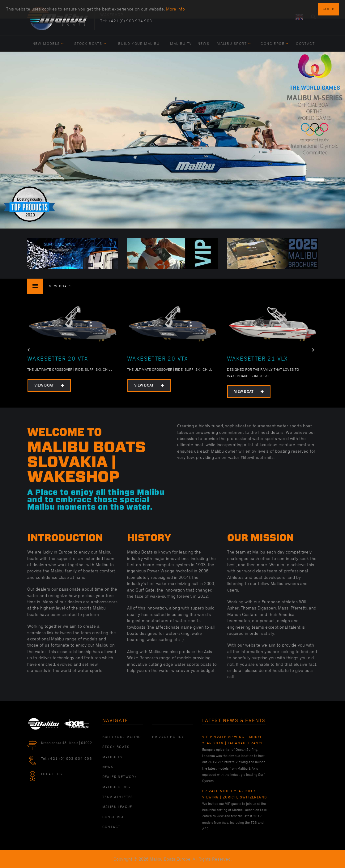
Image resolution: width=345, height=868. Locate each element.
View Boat (49, 385)
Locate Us (52, 774)
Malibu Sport (234, 44)
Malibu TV (181, 44)
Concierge (274, 44)
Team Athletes (118, 797)
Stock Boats (90, 44)
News (204, 44)
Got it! (328, 9)
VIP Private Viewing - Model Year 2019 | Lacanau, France (233, 740)
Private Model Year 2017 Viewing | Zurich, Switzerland (235, 794)
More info (175, 9)
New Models (48, 44)
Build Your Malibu (139, 44)
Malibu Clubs (116, 787)
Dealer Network (120, 777)
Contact (305, 44)
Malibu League (117, 807)
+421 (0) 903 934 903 (130, 21)
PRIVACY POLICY (168, 737)
